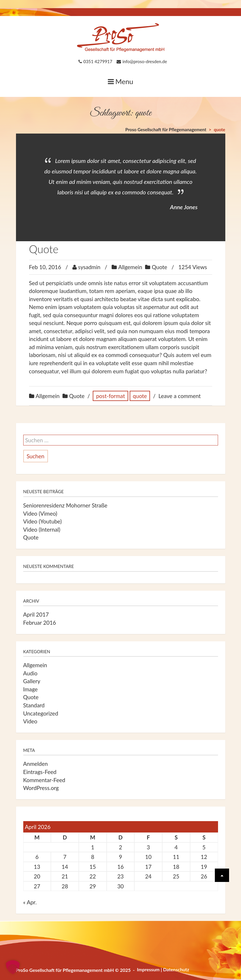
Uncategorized (41, 713)
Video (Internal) (42, 529)
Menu (121, 81)
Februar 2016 (40, 623)
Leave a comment (180, 396)
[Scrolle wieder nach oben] (222, 875)
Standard (34, 705)
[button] (13, 967)
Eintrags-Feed (40, 772)
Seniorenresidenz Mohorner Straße (65, 505)
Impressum (148, 969)
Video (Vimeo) (40, 513)
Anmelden (36, 764)
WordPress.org (41, 788)
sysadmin (89, 267)
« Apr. (30, 902)
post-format (110, 396)
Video (30, 721)
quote (140, 396)
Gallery (32, 681)
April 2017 (36, 614)
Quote (44, 249)
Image (31, 689)
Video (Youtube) (43, 521)
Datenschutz (176, 969)
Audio (30, 673)
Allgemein (130, 267)
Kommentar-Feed (44, 780)
